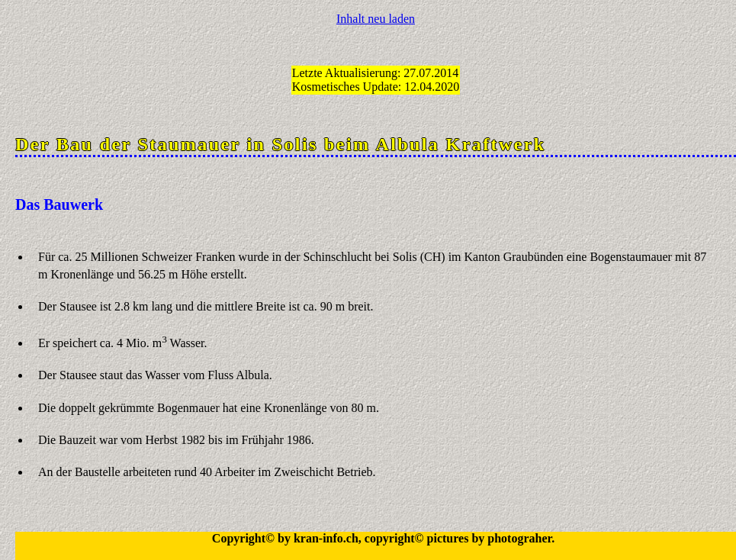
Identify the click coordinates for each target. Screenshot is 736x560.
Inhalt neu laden (376, 19)
